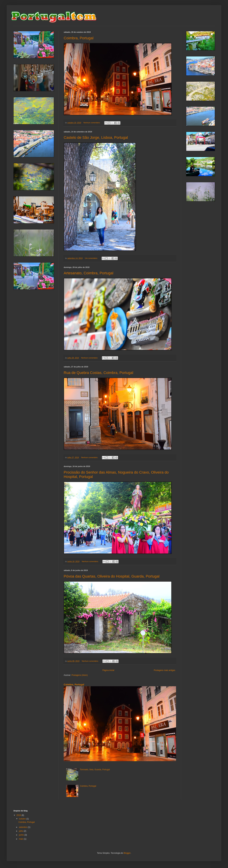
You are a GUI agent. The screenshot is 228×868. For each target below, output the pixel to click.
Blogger (127, 853)
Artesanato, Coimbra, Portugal (89, 273)
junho (22, 835)
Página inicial (108, 670)
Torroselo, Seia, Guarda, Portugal (95, 770)
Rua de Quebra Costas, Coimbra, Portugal (98, 373)
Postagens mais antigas (165, 670)
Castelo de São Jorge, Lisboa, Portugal (96, 137)
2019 (19, 815)
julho (21, 831)
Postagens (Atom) (80, 675)
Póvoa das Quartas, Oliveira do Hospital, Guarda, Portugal (112, 576)
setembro (23, 827)
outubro (23, 819)
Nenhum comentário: (92, 123)
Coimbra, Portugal (79, 38)
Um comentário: (91, 258)
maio (21, 839)
